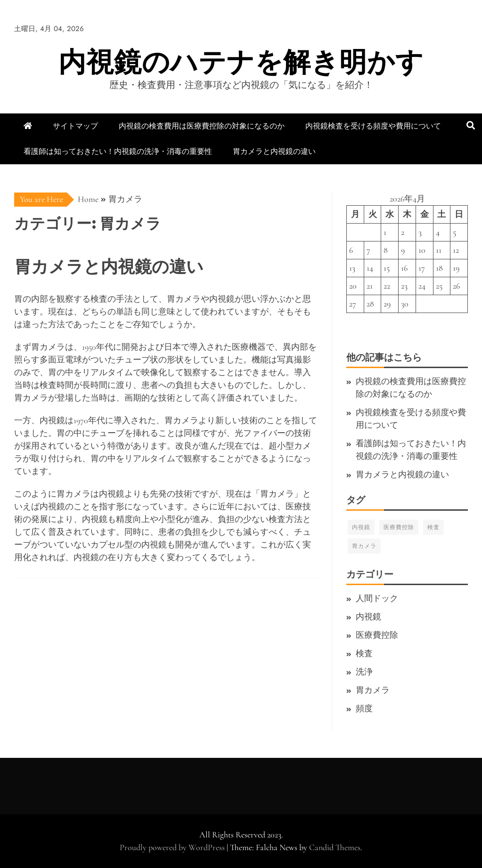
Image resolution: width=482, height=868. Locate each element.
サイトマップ (75, 126)
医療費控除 (399, 527)
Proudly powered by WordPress (173, 847)
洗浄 (364, 672)
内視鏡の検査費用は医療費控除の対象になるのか (202, 126)
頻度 (364, 708)
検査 (433, 527)
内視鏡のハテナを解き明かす (241, 62)
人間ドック (377, 598)
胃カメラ (364, 546)
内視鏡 (361, 527)
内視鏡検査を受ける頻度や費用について (373, 126)
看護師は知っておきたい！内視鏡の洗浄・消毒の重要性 (118, 151)
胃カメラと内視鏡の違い (274, 151)
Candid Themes (335, 847)
